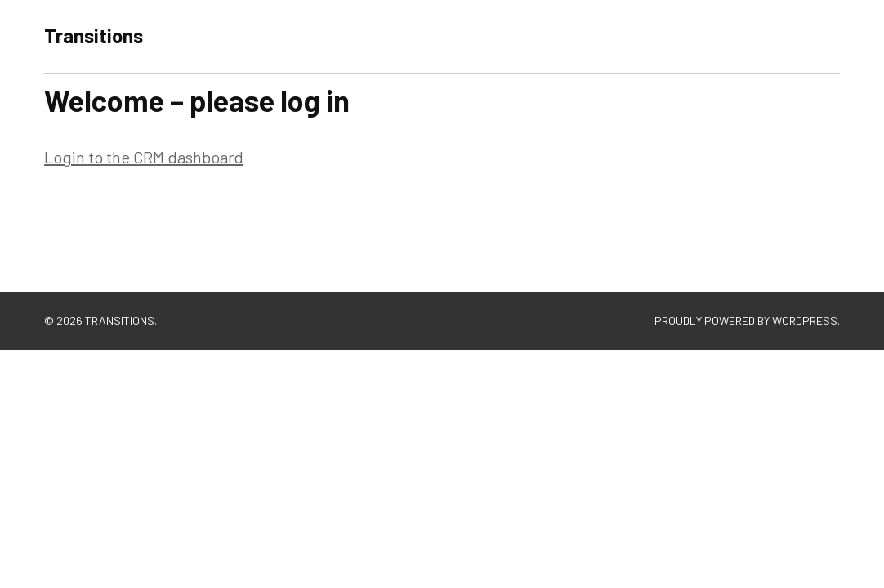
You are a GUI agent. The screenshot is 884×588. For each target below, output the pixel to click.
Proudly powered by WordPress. (747, 321)
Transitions (94, 36)
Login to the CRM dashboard (144, 157)
